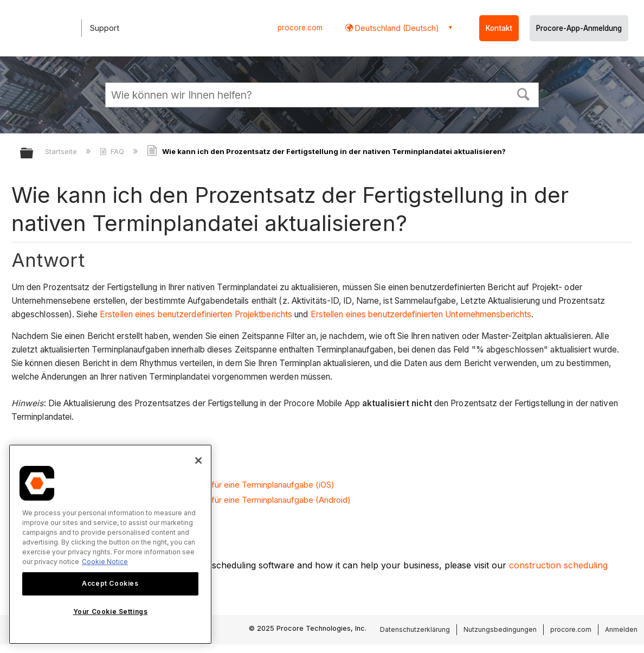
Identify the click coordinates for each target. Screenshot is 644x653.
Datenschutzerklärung (415, 629)
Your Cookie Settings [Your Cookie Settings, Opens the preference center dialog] (111, 612)
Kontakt (499, 28)
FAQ (113, 151)
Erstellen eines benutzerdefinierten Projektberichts (195, 314)
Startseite (62, 151)
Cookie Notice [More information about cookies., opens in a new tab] (105, 562)
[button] (524, 93)
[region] (110, 544)
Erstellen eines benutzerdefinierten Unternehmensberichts (421, 314)
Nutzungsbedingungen (500, 629)
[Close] (198, 460)
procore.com (300, 28)
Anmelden (621, 629)
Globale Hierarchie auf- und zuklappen (34, 154)
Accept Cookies (110, 583)
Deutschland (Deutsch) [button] (396, 28)
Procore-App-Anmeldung (579, 28)
